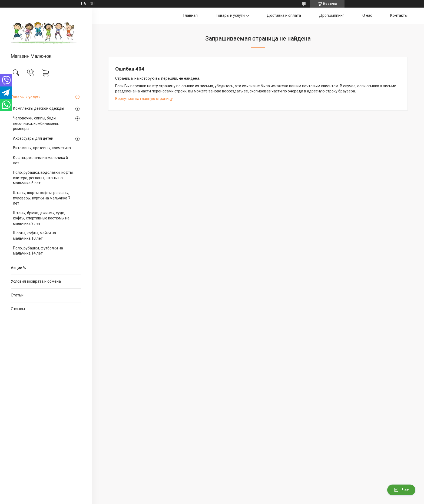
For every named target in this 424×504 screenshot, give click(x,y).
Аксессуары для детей (33, 138)
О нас (367, 15)
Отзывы (18, 309)
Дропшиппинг (332, 15)
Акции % (18, 268)
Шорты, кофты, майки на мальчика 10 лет (34, 236)
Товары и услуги (26, 97)
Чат (401, 490)
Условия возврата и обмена (36, 281)
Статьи (17, 295)
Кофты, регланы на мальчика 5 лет (41, 160)
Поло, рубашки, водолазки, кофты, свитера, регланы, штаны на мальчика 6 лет (43, 178)
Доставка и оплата (284, 15)
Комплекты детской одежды (39, 108)
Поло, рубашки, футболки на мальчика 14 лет (38, 251)
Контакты (399, 15)
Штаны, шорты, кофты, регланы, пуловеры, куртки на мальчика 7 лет (42, 198)
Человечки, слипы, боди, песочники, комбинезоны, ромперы (36, 123)
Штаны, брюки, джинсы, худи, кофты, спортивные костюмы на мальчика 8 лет (41, 218)
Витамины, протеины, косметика (42, 148)
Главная (191, 15)
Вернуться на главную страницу (144, 99)
